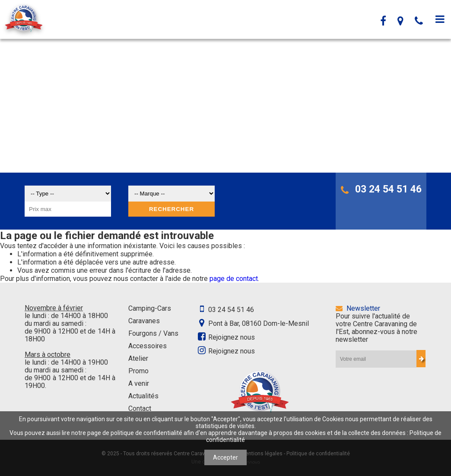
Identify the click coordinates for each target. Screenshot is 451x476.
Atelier (138, 358)
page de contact (234, 279)
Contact (140, 408)
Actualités (143, 396)
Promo (138, 371)
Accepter (225, 457)
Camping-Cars (150, 308)
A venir (139, 383)
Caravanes (144, 321)
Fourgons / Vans (153, 333)
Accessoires (148, 346)
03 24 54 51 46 (381, 189)
